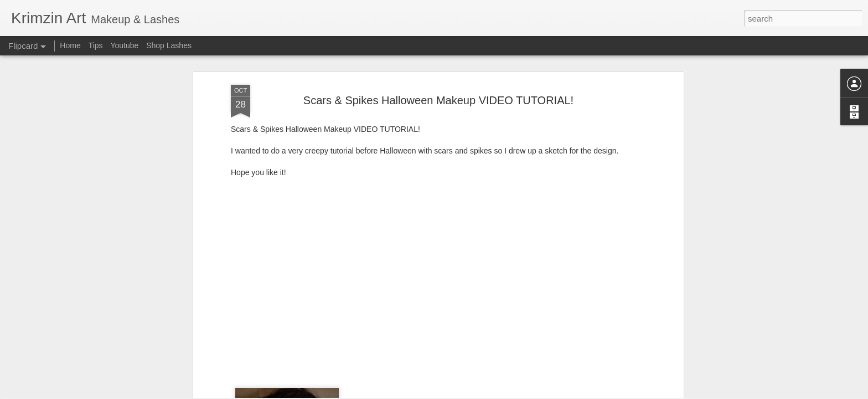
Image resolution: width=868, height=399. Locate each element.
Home (70, 45)
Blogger (469, 393)
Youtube (124, 45)
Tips (96, 45)
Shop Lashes (169, 45)
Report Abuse (501, 393)
